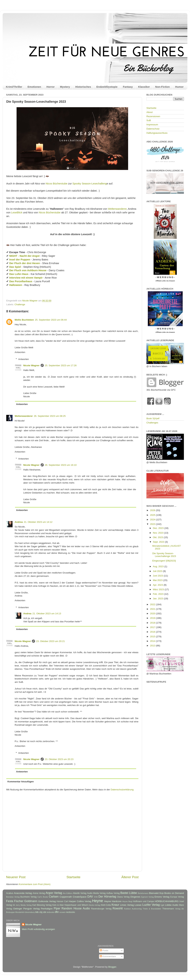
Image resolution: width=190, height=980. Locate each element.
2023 (153, 524)
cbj (41, 912)
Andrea (19, 522)
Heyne (97, 901)
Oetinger (18, 909)
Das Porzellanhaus (21, 281)
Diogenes (135, 897)
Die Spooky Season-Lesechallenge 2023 (164, 555)
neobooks (71, 912)
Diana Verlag (123, 897)
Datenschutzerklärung (122, 790)
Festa (10, 901)
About (149, 112)
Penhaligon (47, 909)
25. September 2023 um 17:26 (61, 365)
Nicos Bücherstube (57, 184)
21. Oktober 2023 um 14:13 (47, 614)
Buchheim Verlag (28, 897)
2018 (153, 623)
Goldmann (31, 901)
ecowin (62, 912)
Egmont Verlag (147, 897)
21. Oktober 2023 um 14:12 (38, 522)
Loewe (138, 905)
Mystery (65, 87)
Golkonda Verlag (47, 901)
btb (37, 912)
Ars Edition (68, 893)
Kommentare (108, 956)
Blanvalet (154, 893)
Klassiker (144, 87)
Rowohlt (118, 908)
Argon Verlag (54, 893)
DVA (96, 897)
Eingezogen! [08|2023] (164, 561)
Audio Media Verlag (96, 893)
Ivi (14, 905)
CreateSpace (80, 897)
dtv (57, 912)
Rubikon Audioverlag (133, 909)
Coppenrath (66, 897)
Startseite (73, 877)
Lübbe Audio (172, 905)
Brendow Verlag (13, 897)
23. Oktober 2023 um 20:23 (59, 759)
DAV (90, 897)
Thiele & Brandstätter (152, 909)
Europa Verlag (177, 897)
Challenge (20, 304)
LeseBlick (17, 212)
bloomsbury (30, 912)
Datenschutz (153, 129)
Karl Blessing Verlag (42, 905)
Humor (179, 87)
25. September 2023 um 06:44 (51, 320)
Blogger (112, 967)
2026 (153, 510)
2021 (153, 609)
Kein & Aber (58, 905)
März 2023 (159, 589)
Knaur (115, 905)
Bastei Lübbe (129, 893)
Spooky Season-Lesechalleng (90, 184)
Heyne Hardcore (113, 901)
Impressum (152, 125)
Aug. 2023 (159, 566)
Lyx (163, 905)
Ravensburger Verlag (101, 909)
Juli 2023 (158, 571)
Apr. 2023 (158, 585)
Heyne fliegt (127, 901)
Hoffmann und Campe (143, 901)
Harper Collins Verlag (80, 901)
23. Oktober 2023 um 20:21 (50, 641)
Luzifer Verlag (151, 905)
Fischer (19, 901)
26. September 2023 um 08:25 (50, 416)
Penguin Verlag (32, 909)
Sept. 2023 (159, 542)
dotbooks (51, 912)
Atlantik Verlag (79, 893)
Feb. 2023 (159, 594)
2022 (153, 604)
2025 (153, 515)
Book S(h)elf (153, 418)
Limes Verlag (127, 905)
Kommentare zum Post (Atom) (35, 884)
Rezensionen (153, 116)
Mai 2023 (158, 580)
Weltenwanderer (117, 209)
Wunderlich (20, 912)
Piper (57, 908)
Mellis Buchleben (24, 320)
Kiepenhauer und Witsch (76, 905)
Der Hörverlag (107, 897)
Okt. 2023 (158, 537)
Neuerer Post (16, 877)
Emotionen (34, 87)
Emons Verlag (162, 897)
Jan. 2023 (158, 599)
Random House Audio (76, 908)
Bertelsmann (143, 893)
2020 (153, 614)
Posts (104, 950)
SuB (149, 120)
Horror (51, 87)
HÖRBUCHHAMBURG (167, 901)
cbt (44, 912)
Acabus (10, 893)
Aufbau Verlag (113, 893)
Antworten (20, 352)
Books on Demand (174, 893)
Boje (162, 893)
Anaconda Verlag (23, 893)
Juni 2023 (158, 576)
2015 (153, 637)
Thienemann (168, 909)
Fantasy (128, 87)
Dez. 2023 (159, 528)
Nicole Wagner (31, 365)
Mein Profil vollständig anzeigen (38, 929)
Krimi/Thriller (14, 87)
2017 (153, 627)
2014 (153, 641)
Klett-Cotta (106, 905)
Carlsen (54, 897)
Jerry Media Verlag (24, 905)
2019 (153, 618)
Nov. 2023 (158, 533)
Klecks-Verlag (94, 905)
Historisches (83, 87)
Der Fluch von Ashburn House (28, 270)
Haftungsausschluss (157, 133)
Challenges (152, 423)
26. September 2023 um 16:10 (61, 465)
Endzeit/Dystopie (107, 87)
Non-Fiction (162, 87)
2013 (153, 646)
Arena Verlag (39, 893)
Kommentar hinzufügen (21, 782)
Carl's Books (43, 897)
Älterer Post (130, 877)
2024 (153, 520)
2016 (153, 632)
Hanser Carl (62, 901)
